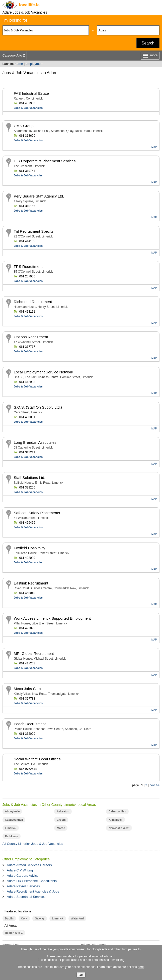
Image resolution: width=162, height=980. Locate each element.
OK (81, 975)
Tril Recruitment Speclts (34, 231)
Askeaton (63, 811)
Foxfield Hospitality (30, 548)
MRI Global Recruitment (34, 653)
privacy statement (94, 945)
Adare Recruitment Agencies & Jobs (33, 891)
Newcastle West (119, 828)
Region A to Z (14, 933)
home (19, 64)
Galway (40, 918)
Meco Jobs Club (27, 689)
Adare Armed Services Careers (29, 865)
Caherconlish (117, 811)
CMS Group (24, 126)
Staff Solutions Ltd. (30, 478)
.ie (29, 5)
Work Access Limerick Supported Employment (52, 618)
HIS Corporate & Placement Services (45, 161)
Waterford (77, 918)
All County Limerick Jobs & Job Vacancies (33, 844)
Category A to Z (14, 55)
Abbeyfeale (12, 811)
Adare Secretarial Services (26, 897)
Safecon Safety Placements (37, 513)
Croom (61, 820)
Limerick (11, 828)
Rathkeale (12, 836)
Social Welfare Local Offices (37, 759)
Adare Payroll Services (23, 886)
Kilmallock (115, 820)
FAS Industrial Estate (31, 93)
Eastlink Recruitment (31, 583)
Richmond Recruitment (33, 302)
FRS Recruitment (28, 266)
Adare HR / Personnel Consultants (32, 881)
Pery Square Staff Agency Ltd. (39, 196)
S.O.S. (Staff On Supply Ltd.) (38, 407)
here (141, 967)
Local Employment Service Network (44, 372)
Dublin (9, 918)
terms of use (12, 945)
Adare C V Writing (20, 870)
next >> (154, 785)
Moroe (61, 828)
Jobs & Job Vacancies (28, 108)
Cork (24, 918)
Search (148, 43)
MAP (154, 147)
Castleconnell (14, 820)
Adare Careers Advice (23, 876)
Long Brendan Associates (35, 442)
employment (34, 64)
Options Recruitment (31, 337)
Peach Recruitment (30, 724)
